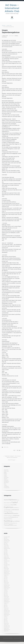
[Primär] (12, 17)
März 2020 (6, 567)
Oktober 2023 (6, 547)
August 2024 (6, 542)
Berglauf (5, 474)
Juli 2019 (6, 576)
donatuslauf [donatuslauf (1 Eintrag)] (6, 505)
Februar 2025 (6, 539)
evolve (4, 638)
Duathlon (6, 476)
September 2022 (7, 558)
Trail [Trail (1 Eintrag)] (16, 523)
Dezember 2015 (7, 626)
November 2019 (7, 571)
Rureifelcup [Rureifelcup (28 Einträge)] (8, 521)
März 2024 (6, 545)
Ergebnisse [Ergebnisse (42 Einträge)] (8, 507)
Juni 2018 (6, 591)
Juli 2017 (6, 604)
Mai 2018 (6, 593)
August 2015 (6, 631)
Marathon (6, 479)
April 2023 (6, 553)
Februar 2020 (6, 569)
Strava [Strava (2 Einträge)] (14, 523)
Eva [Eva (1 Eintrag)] (18, 508)
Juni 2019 (6, 578)
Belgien (5, 472)
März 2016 (6, 622)
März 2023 (6, 555)
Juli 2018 (6, 590)
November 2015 (7, 627)
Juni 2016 (6, 618)
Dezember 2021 (7, 561)
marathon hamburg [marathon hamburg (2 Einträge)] (7, 516)
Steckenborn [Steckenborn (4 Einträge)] (7, 523)
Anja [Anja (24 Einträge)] (10, 500)
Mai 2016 (6, 619)
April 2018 (6, 594)
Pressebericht (6, 481)
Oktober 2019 (6, 572)
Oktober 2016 (6, 613)
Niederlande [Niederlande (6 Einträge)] (16, 516)
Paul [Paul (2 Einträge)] (9, 517)
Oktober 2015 (6, 628)
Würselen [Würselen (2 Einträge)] (15, 525)
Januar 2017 (6, 609)
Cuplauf (5, 475)
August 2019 (6, 575)
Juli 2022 (6, 560)
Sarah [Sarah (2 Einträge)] (14, 521)
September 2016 (7, 614)
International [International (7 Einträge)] (15, 510)
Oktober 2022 (6, 557)
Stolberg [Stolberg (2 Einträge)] (11, 523)
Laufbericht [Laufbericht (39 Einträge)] (8, 513)
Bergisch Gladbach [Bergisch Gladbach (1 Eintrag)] (7, 503)
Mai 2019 (6, 579)
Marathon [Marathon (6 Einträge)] (16, 513)
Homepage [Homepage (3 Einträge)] (8, 510)
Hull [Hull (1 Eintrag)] (11, 510)
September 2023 (7, 548)
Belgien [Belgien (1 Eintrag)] (18, 500)
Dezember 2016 (7, 611)
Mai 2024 (6, 543)
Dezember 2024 (7, 541)
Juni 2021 (6, 564)
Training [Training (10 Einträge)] (6, 525)
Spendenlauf (6, 483)
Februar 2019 (6, 583)
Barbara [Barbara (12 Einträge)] (14, 500)
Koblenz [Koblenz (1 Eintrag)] (7, 511)
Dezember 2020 (7, 565)
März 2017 (6, 607)
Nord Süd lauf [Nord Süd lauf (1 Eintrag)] (6, 517)
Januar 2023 (6, 556)
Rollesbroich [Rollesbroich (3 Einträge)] (6, 519)
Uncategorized (7, 488)
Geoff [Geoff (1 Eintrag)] (5, 510)
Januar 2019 (6, 584)
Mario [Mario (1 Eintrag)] (12, 516)
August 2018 (6, 589)
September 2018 (7, 588)
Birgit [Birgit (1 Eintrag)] (10, 503)
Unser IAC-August (11, 460)
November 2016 (7, 612)
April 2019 (6, 580)
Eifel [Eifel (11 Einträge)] (15, 505)
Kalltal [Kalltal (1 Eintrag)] (5, 511)
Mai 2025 (6, 538)
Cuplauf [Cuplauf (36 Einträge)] (15, 502)
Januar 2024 (6, 546)
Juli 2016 (6, 617)
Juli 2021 (6, 562)
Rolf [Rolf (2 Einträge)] (17, 517)
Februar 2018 (6, 597)
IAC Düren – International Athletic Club (12, 8)
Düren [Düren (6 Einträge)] (12, 505)
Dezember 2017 (7, 599)
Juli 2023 (6, 550)
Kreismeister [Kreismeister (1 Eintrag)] (10, 511)
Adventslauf (6, 470)
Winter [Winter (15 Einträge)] (11, 525)
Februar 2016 (6, 623)
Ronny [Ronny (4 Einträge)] (11, 519)
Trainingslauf (6, 486)
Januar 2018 (6, 598)
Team (5, 484)
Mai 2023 (6, 552)
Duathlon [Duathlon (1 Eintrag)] (9, 505)
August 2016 (6, 616)
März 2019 (6, 581)
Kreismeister (6, 478)
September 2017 (7, 602)
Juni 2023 (6, 551)
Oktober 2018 (6, 586)
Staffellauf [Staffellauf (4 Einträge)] (17, 521)
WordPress (19, 638)
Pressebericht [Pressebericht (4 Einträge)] (13, 517)
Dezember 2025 (7, 537)
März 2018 (6, 595)
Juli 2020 (6, 566)
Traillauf (5, 485)
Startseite (4, 25)
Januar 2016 (6, 624)
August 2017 (6, 603)
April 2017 (6, 605)
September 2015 (7, 630)
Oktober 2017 (6, 600)
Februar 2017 (6, 608)
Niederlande (6, 480)
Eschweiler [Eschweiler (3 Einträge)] (15, 508)
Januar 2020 (6, 570)
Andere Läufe (9, 25)
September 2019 (7, 574)
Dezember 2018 (7, 585)
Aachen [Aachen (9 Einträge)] (6, 500)
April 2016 (6, 621)
